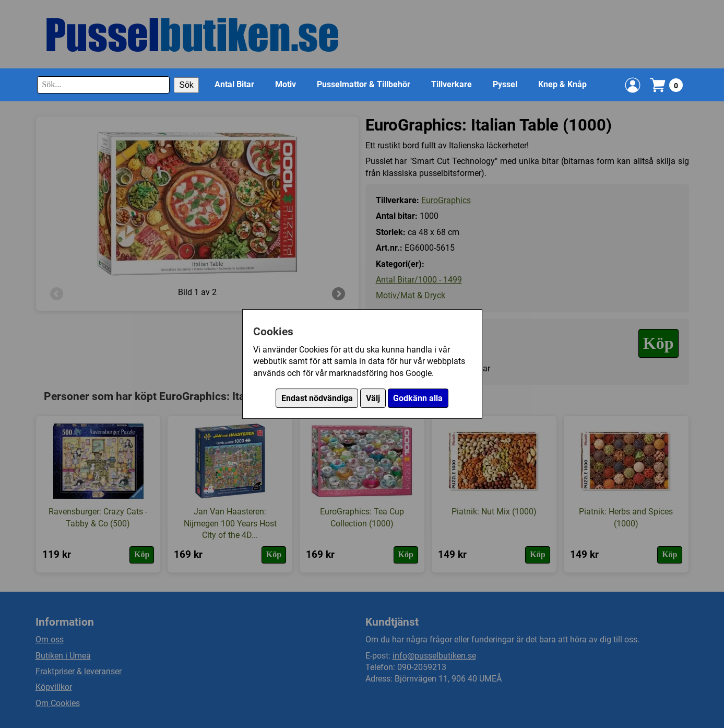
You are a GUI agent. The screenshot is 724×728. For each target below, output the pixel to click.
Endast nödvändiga (317, 398)
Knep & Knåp (562, 84)
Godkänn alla (418, 398)
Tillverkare (452, 84)
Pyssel (505, 84)
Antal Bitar (234, 84)
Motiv (286, 84)
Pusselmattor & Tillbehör (364, 84)
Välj (373, 398)
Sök (186, 85)
